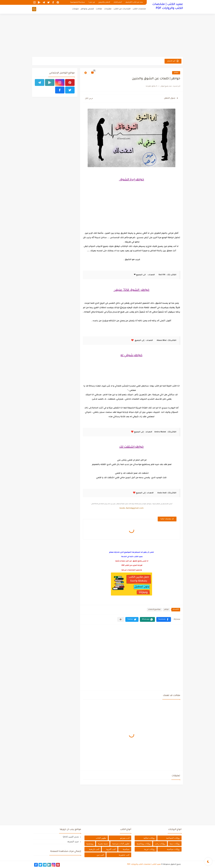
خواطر (176, 73)
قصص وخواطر (87, 9)
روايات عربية (150, 849)
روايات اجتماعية (173, 838)
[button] (164, 619)
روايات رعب (160, 844)
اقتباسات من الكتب (122, 9)
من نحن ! (92, 2)
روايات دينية (175, 844)
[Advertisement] (107, 36)
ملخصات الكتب (139, 9)
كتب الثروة (111, 849)
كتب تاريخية (94, 849)
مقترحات (108, 9)
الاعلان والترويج (104, 2)
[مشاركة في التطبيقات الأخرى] (121, 619)
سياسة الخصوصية (78, 2)
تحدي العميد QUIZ (71, 837)
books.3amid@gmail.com (132, 508)
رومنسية (90, 844)
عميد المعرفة (73, 841)
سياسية (126, 849)
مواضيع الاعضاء (154, 610)
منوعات (75, 9)
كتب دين (100, 855)
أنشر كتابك (118, 2)
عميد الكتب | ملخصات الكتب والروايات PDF (168, 7)
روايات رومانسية (144, 844)
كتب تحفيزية (124, 855)
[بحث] (34, 9)
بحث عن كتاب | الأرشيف (134, 2)
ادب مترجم (125, 838)
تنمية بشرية (103, 844)
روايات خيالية (149, 838)
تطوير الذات (101, 838)
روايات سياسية (173, 849)
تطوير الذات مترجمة (121, 844)
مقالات (99, 9)
